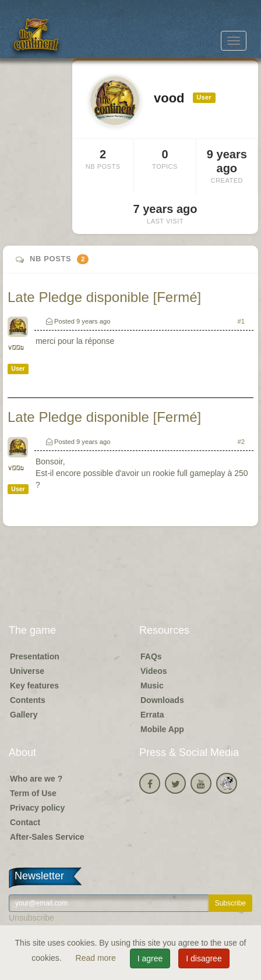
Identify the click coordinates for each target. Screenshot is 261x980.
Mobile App (162, 729)
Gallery (24, 715)
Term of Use (33, 793)
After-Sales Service (47, 837)
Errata (152, 715)
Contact (25, 822)
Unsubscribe (31, 918)
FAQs (151, 656)
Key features (34, 686)
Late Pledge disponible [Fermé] (104, 297)
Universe (27, 671)
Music (152, 686)
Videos (154, 671)
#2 (241, 442)
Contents (28, 700)
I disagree (204, 958)
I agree (150, 958)
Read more (97, 958)
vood (16, 348)
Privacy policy (37, 808)
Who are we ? (36, 779)
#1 (241, 321)
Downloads (162, 700)
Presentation (35, 656)
